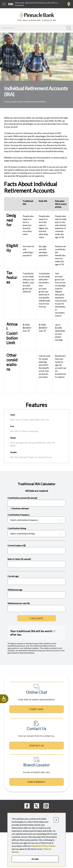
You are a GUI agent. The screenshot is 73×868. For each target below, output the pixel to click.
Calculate (36, 618)
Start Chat (36, 709)
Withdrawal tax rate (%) (19, 603)
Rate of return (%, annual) (19, 559)
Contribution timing (17, 528)
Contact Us (37, 745)
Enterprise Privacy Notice (43, 846)
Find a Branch (69, 4)
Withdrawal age (15, 590)
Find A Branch (36, 782)
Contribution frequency (18, 515)
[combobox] (33, 28)
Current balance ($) (17, 545)
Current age (13, 576)
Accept (35, 859)
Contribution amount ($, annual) (22, 498)
